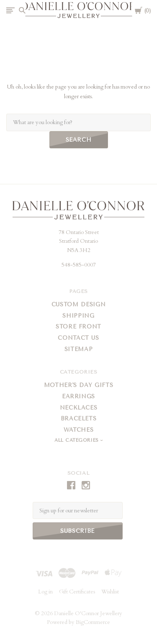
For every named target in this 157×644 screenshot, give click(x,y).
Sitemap (79, 349)
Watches (79, 430)
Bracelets (79, 419)
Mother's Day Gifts (79, 385)
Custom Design (78, 304)
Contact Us (78, 338)
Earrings (78, 396)
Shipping (78, 316)
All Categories (77, 440)
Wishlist (110, 592)
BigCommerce (93, 622)
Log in (45, 592)
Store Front (78, 327)
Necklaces (79, 408)
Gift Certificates (77, 592)
